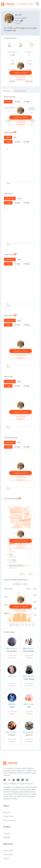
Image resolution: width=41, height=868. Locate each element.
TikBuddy (7, 838)
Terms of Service (10, 821)
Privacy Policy (9, 817)
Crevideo (7, 834)
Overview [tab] (7, 91)
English (31, 4)
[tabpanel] (20, 421)
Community (8, 855)
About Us (7, 813)
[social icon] (5, 780)
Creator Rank (8, 851)
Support (6, 859)
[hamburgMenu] (37, 4)
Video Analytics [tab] (20, 91)
